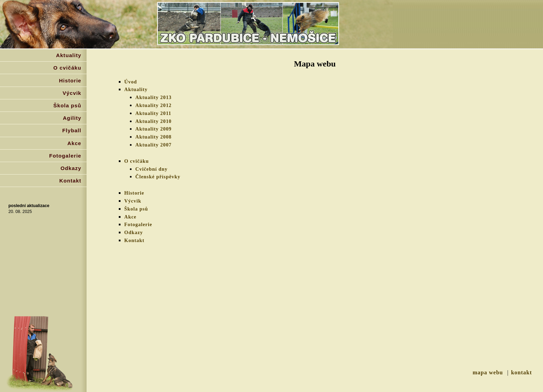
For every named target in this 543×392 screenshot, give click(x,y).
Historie (134, 193)
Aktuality (136, 89)
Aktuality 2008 (154, 137)
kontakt (522, 372)
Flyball (72, 130)
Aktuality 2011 (153, 113)
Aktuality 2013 (154, 97)
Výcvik (133, 201)
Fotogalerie (138, 224)
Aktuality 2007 (154, 145)
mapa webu (488, 372)
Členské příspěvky (158, 177)
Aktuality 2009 (154, 129)
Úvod (131, 82)
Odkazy (134, 232)
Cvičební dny (152, 169)
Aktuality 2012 (154, 105)
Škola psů (136, 209)
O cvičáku (137, 161)
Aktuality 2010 (154, 121)
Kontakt (134, 240)
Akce (130, 217)
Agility (72, 118)
